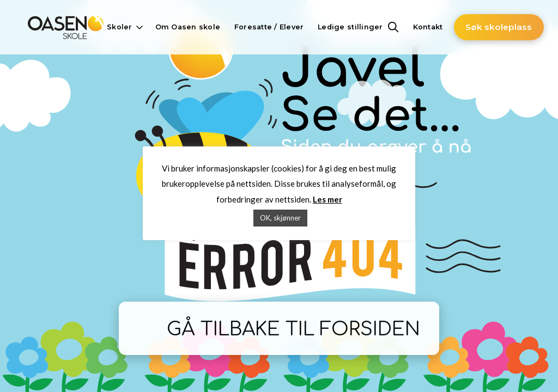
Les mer (327, 199)
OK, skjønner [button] (280, 218)
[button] (124, 27)
